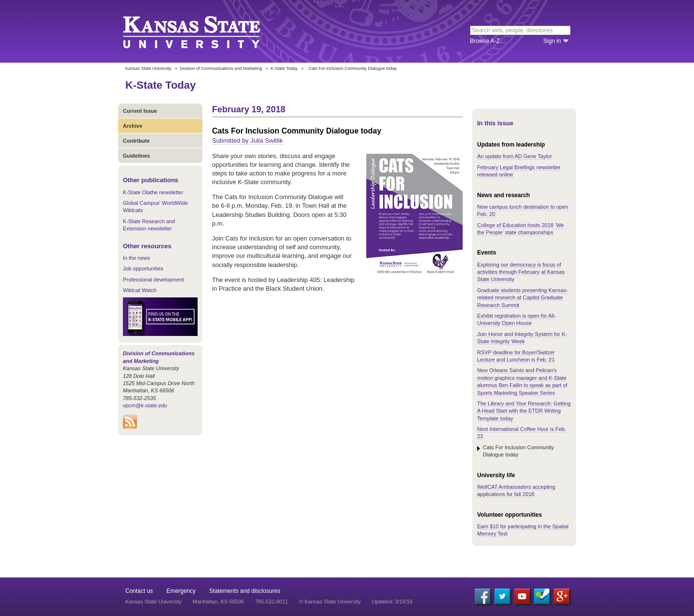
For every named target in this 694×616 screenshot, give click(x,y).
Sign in (552, 41)
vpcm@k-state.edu (145, 405)
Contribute (136, 141)
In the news (136, 258)
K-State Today (284, 68)
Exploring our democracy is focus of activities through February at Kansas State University (521, 272)
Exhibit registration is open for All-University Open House (516, 319)
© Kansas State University (330, 602)
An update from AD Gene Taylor (514, 156)
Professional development (153, 280)
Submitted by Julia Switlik (247, 141)
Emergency (181, 591)
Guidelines (136, 156)
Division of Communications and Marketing (221, 68)
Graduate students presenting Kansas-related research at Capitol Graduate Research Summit (522, 298)
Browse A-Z (485, 41)
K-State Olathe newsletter (153, 192)
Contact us (139, 591)
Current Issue (140, 111)
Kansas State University (204, 31)
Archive (133, 126)
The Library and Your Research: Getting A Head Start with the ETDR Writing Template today (524, 411)
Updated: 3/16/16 (392, 602)
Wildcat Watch (140, 290)
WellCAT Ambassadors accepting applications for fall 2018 (516, 490)
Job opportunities (143, 268)
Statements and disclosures (245, 591)
